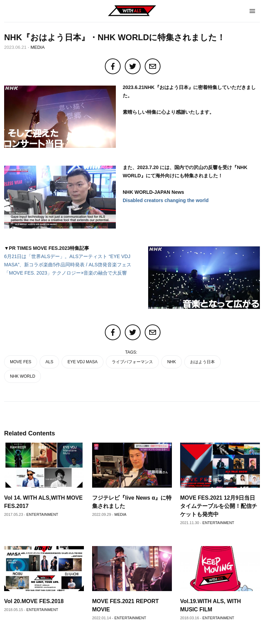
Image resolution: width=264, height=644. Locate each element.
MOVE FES (21, 362)
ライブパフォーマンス (132, 362)
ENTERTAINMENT (42, 514)
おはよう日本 (202, 362)
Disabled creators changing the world (166, 200)
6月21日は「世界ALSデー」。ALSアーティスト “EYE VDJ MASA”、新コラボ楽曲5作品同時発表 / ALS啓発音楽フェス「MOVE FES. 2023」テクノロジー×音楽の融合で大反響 (68, 265)
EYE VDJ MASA (82, 362)
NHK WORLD (23, 376)
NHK (171, 362)
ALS (49, 362)
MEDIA (38, 47)
